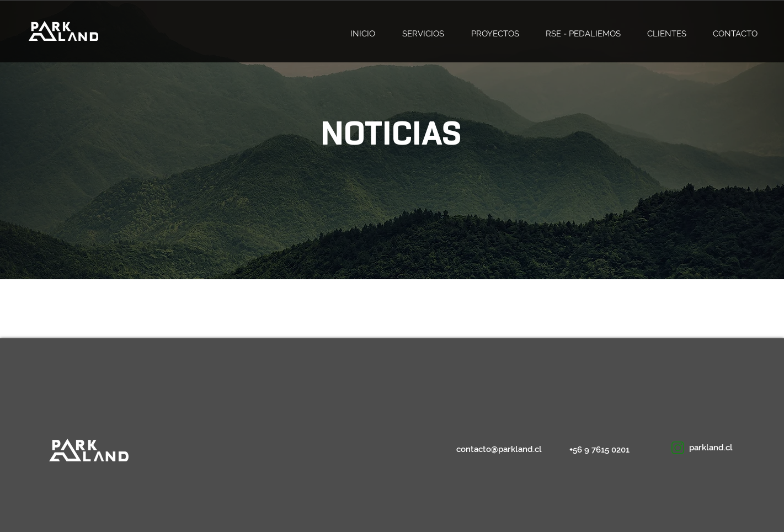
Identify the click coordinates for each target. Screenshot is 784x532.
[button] (721, 448)
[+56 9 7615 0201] (601, 450)
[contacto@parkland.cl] (499, 449)
